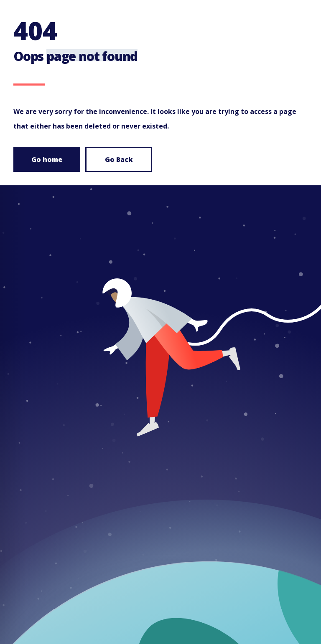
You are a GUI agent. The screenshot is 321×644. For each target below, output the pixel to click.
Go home (47, 159)
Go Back (119, 159)
